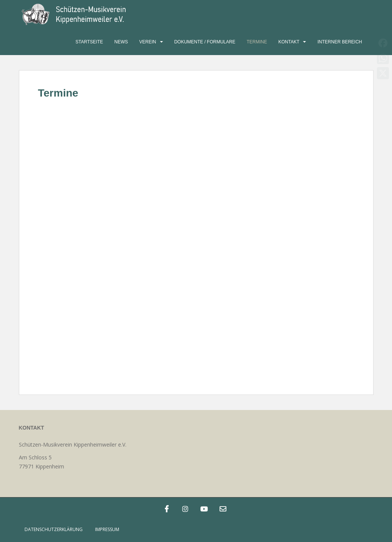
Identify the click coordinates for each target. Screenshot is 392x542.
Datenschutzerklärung (54, 529)
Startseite (89, 42)
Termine (257, 42)
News (121, 42)
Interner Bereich (340, 42)
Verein (148, 42)
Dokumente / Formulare (205, 42)
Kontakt (289, 42)
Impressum (107, 529)
